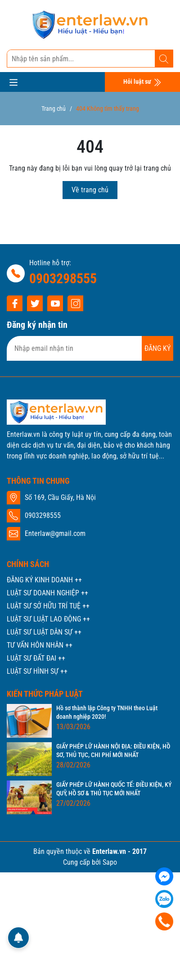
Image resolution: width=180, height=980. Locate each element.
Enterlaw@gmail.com (55, 533)
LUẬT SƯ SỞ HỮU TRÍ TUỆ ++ (48, 606)
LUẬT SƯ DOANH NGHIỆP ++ (47, 593)
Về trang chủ (90, 190)
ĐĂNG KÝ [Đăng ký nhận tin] (157, 348)
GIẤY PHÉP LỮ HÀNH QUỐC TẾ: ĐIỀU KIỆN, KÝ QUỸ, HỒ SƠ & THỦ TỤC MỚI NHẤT (114, 789)
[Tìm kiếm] (164, 59)
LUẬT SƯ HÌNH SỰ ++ (37, 671)
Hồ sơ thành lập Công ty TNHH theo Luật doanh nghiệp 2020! (107, 712)
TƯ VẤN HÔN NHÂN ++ (40, 645)
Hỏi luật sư (142, 82)
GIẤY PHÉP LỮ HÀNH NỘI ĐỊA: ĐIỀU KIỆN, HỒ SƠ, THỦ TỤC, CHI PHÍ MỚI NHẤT (113, 751)
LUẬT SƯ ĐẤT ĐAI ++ (36, 658)
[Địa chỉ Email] (90, 348)
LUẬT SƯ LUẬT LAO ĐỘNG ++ (48, 619)
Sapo (110, 862)
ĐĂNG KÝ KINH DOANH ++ (44, 580)
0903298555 (63, 279)
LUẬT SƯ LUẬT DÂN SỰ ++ (44, 632)
